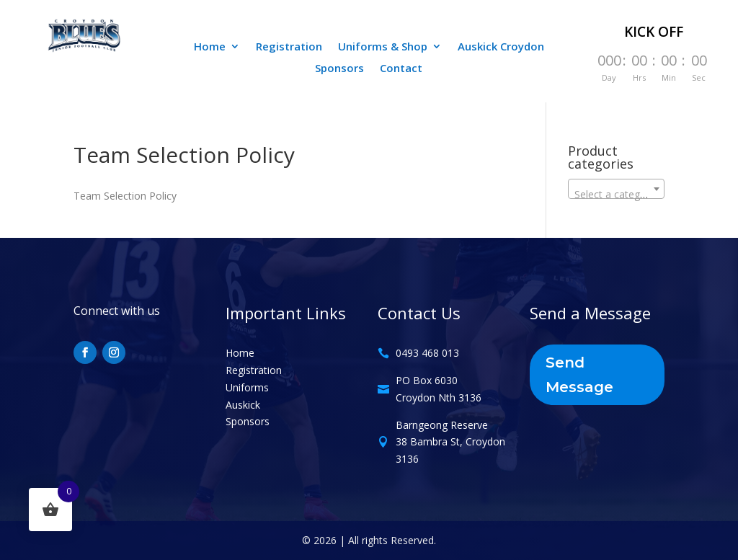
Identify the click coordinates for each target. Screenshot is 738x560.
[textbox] (616, 195)
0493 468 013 (427, 353)
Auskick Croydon (501, 47)
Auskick (243, 405)
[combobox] (616, 189)
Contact (401, 69)
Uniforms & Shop (383, 47)
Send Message (579, 375)
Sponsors (339, 69)
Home (210, 47)
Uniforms (247, 387)
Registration (289, 47)
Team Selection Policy (125, 196)
